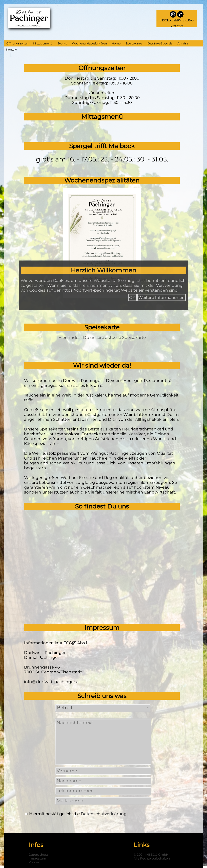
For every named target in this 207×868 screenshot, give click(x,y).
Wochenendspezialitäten (89, 43)
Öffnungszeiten (17, 43)
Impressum (37, 858)
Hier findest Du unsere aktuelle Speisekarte (102, 337)
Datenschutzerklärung (104, 814)
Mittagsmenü (43, 43)
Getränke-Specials (160, 43)
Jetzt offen (177, 26)
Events (62, 43)
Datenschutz (38, 855)
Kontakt (12, 50)
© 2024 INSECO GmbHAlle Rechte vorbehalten (152, 856)
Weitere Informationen (162, 297)
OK (132, 297)
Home (116, 43)
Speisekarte (134, 43)
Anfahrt (183, 43)
